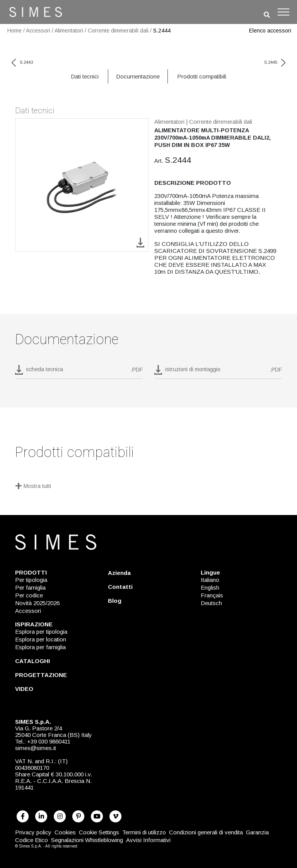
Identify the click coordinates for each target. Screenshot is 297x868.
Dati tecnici (85, 76)
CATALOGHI (32, 661)
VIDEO (24, 689)
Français (212, 595)
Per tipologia (31, 580)
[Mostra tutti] (148, 487)
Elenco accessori (270, 31)
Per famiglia (30, 587)
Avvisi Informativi (148, 840)
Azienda (119, 573)
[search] (267, 15)
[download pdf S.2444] (79, 372)
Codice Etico (32, 840)
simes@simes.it (36, 748)
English (210, 587)
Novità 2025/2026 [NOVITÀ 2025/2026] (37, 603)
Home (15, 31)
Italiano (210, 580)
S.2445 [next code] (275, 62)
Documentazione (138, 76)
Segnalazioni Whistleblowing (87, 840)
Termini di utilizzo (144, 832)
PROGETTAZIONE (41, 675)
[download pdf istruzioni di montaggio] (218, 372)
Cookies (65, 832)
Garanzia (257, 832)
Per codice (29, 595)
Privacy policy (33, 832)
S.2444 (162, 31)
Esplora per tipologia (41, 632)
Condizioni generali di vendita (206, 832)
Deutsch (211, 603)
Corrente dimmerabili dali (118, 31)
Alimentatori (69, 31)
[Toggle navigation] (283, 12)
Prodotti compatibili (202, 76)
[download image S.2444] (140, 242)
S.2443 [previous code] (22, 62)
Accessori (38, 31)
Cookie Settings (99, 832)
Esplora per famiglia (40, 647)
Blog (115, 601)
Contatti (120, 587)
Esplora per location (41, 639)
